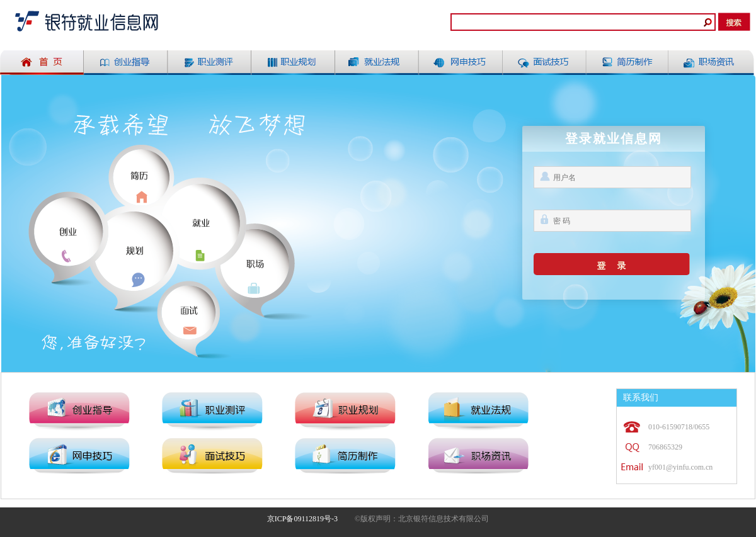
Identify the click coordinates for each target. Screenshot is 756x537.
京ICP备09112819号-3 (302, 519)
